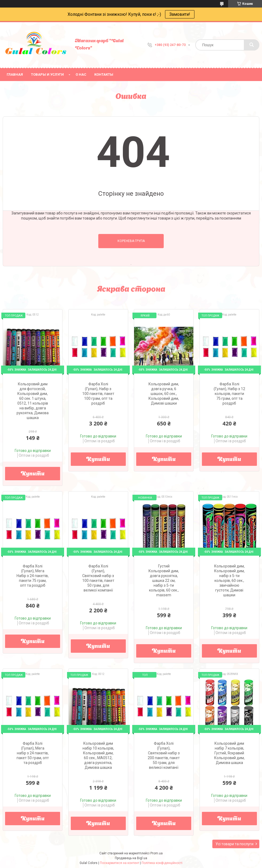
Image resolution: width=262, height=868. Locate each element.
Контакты (104, 74)
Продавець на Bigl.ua (131, 858)
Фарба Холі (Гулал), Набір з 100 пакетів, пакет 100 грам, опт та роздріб (98, 394)
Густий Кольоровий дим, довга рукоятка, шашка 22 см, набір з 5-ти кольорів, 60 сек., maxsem (164, 581)
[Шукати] (252, 45)
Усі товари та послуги (234, 844)
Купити (33, 474)
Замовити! (180, 14)
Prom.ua (157, 853)
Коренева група (131, 241)
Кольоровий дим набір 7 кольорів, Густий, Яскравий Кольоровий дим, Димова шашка (229, 753)
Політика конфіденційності (162, 863)
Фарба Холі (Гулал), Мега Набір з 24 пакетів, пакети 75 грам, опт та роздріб (33, 576)
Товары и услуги (47, 74)
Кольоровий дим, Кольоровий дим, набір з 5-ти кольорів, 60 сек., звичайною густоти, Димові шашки (229, 581)
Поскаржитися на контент (120, 863)
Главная (15, 74)
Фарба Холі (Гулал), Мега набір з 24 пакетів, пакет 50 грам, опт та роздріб (33, 753)
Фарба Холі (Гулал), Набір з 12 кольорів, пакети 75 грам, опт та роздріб (229, 394)
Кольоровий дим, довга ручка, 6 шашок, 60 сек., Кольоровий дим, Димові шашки (164, 394)
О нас (81, 74)
